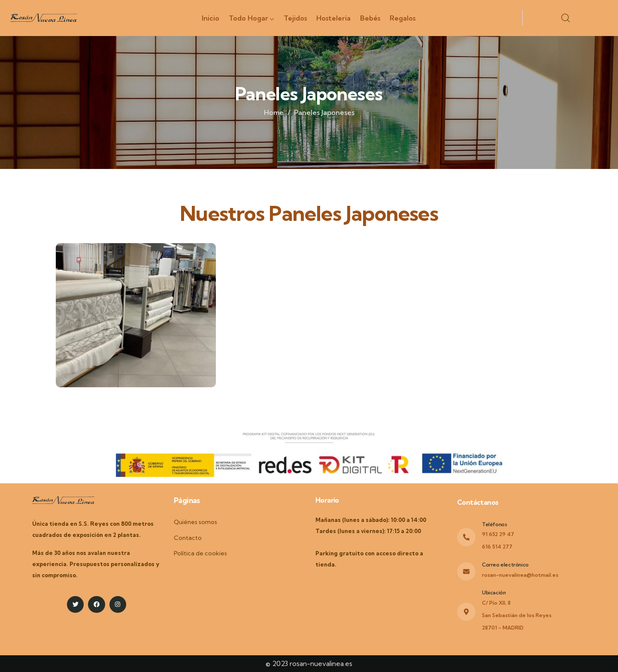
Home (274, 112)
